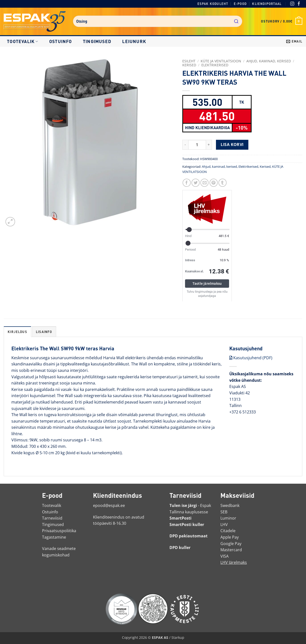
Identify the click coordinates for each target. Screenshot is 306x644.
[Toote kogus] (197, 145)
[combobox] (158, 21)
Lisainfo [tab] (44, 332)
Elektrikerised (215, 65)
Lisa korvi (232, 144)
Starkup (178, 637)
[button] (282, 21)
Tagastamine (54, 537)
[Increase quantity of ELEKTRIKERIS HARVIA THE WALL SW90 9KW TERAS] (209, 145)
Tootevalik (23, 41)
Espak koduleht (213, 4)
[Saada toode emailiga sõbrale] (204, 183)
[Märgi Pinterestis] (214, 183)
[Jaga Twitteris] (196, 183)
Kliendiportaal (267, 4)
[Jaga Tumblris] (223, 183)
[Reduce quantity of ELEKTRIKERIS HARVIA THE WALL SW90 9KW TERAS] (185, 145)
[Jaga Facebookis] (187, 183)
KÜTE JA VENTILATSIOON (221, 61)
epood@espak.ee (109, 505)
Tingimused (97, 41)
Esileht (189, 61)
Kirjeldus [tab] (17, 332)
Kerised (189, 65)
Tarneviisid (52, 518)
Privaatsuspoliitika (59, 531)
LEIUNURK (134, 41)
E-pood (240, 4)
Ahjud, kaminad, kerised (269, 61)
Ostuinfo (61, 41)
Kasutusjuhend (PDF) (251, 358)
